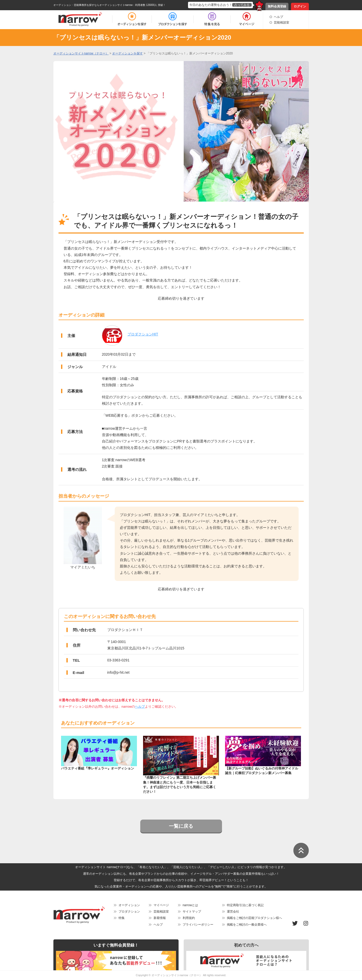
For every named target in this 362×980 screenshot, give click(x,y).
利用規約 (189, 918)
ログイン (300, 6)
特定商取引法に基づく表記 (245, 905)
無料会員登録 (277, 6)
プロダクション (129, 912)
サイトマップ (192, 912)
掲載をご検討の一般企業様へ (247, 925)
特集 (122, 918)
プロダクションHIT (143, 334)
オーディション (129, 905)
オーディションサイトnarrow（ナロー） (177, 975)
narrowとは (190, 905)
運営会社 (233, 912)
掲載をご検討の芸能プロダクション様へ (254, 918)
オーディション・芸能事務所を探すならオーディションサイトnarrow (93, 5)
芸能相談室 (282, 22)
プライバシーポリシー (198, 925)
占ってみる (242, 5)
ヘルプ (278, 17)
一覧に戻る (181, 826)
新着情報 (160, 918)
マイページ (161, 905)
